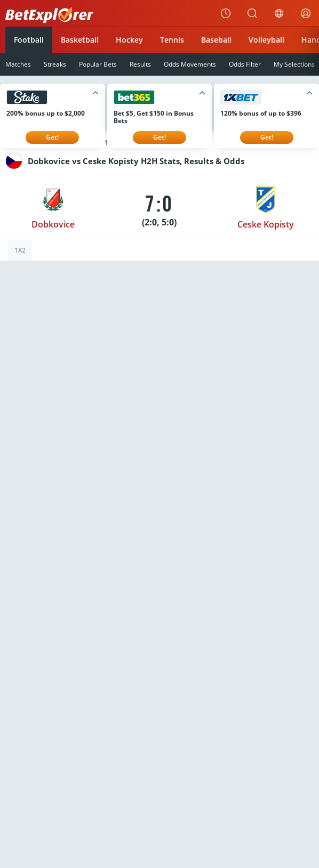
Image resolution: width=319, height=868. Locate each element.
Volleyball (266, 40)
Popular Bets (98, 64)
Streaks (55, 64)
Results (140, 64)
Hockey (129, 40)
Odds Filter (245, 64)
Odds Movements (190, 64)
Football (29, 40)
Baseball (216, 40)
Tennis (172, 40)
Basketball (80, 40)
